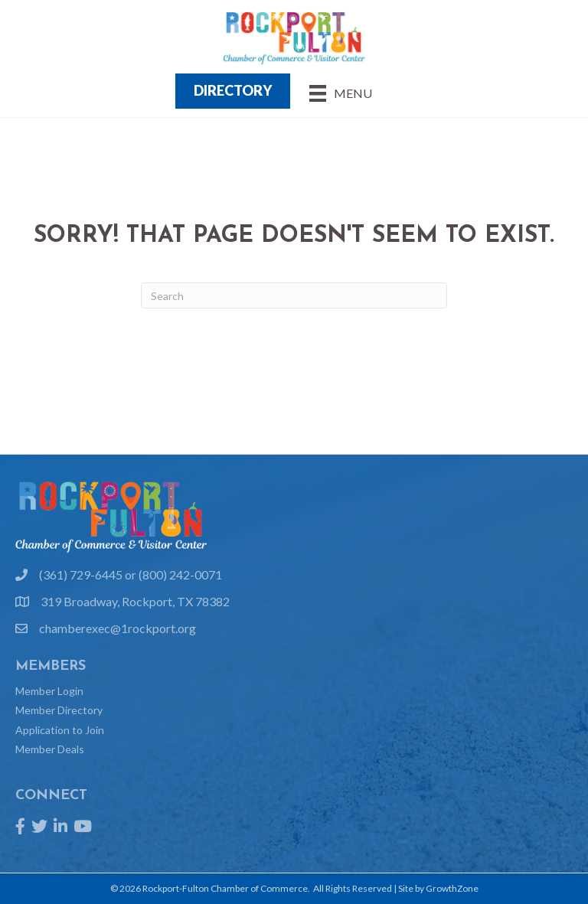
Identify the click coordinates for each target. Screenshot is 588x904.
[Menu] (341, 93)
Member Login (49, 691)
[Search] (294, 295)
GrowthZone (452, 888)
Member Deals (50, 749)
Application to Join (60, 730)
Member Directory (59, 710)
